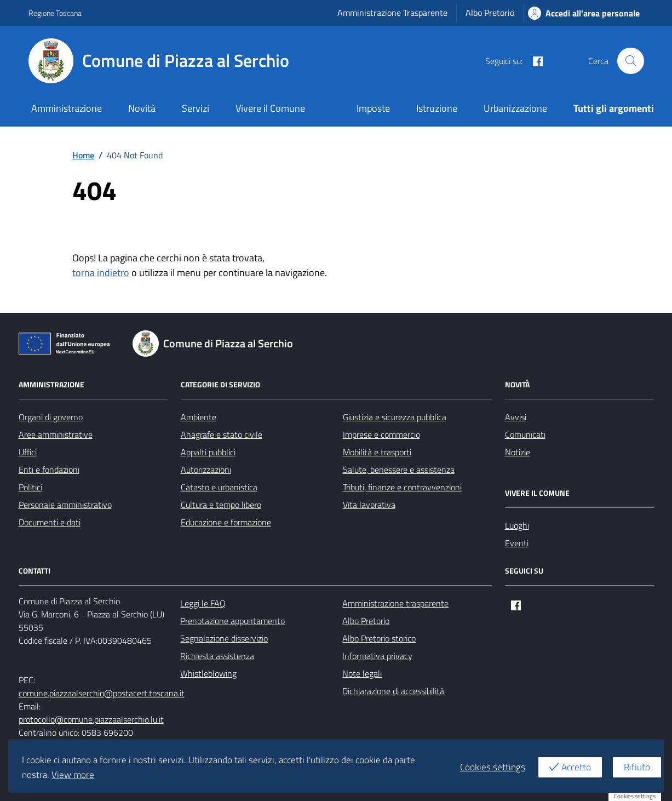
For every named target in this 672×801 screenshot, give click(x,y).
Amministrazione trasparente (395, 603)
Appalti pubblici (208, 452)
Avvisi (516, 417)
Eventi (517, 543)
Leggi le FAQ (203, 603)
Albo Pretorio (490, 13)
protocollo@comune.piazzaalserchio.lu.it (91, 719)
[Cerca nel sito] (630, 61)
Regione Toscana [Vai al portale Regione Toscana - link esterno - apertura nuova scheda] (55, 13)
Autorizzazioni (206, 470)
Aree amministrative (56, 434)
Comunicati (525, 434)
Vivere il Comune (270, 108)
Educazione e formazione (226, 522)
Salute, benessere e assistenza (399, 470)
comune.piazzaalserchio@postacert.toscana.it (102, 693)
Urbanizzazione (515, 108)
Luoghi (517, 525)
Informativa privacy (377, 656)
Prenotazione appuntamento (232, 621)
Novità (142, 108)
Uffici (28, 452)
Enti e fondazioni (49, 470)
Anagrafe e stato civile (222, 434)
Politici (30, 487)
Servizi (196, 108)
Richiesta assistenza (217, 656)
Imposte (373, 108)
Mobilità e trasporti (377, 452)
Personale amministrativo (65, 505)
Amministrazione (67, 108)
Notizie (518, 452)
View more (73, 775)
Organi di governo (51, 417)
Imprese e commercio (381, 434)
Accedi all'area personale (584, 13)
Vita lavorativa (369, 505)
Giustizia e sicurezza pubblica (395, 417)
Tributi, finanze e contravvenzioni (402, 487)
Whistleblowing (208, 673)
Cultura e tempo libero (221, 505)
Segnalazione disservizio (224, 638)
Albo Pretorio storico (379, 638)
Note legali (362, 673)
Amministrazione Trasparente (392, 13)
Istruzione (437, 108)
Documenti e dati (50, 522)
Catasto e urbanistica (219, 487)
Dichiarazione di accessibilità (393, 691)
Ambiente (199, 417)
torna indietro (101, 273)
